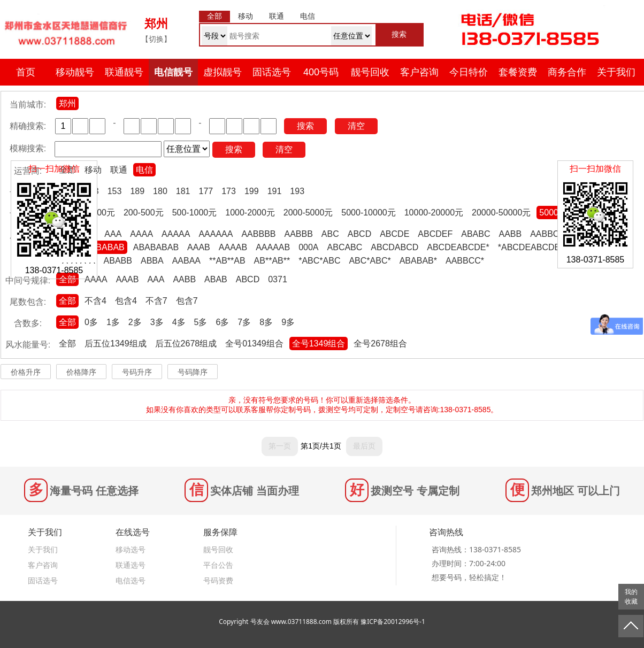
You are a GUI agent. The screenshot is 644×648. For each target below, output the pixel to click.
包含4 (126, 301)
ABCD (359, 234)
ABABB (118, 261)
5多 (201, 322)
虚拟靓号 (223, 72)
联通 (119, 170)
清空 (356, 126)
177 (206, 191)
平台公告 (218, 565)
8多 (266, 322)
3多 (157, 322)
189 (137, 191)
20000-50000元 (501, 213)
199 (252, 191)
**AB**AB (227, 261)
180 (160, 191)
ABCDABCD (394, 247)
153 (115, 191)
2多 (135, 322)
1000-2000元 (250, 213)
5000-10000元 (368, 213)
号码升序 (137, 372)
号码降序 (193, 372)
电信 (144, 170)
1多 (113, 322)
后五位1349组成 (116, 344)
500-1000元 (195, 213)
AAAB (199, 247)
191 (275, 191)
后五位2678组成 (186, 344)
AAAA (141, 234)
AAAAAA (216, 234)
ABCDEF (435, 234)
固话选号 (272, 72)
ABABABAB (156, 247)
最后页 (364, 446)
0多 (91, 322)
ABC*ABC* (370, 261)
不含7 (156, 301)
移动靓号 (75, 72)
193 (297, 191)
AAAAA (176, 234)
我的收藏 (631, 597)
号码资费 (218, 580)
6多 (222, 322)
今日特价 (469, 72)
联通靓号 (124, 72)
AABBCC (548, 234)
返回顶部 (631, 626)
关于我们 (616, 72)
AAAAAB (273, 247)
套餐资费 (518, 72)
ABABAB (108, 247)
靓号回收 (370, 72)
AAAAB (233, 247)
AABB (510, 234)
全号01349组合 (254, 344)
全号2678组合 (380, 344)
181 (183, 191)
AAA (113, 234)
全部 (67, 279)
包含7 (187, 301)
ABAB (216, 279)
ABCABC (345, 247)
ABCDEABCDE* (458, 247)
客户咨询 (419, 72)
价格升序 (26, 372)
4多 (179, 322)
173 (229, 191)
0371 (278, 279)
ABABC (476, 234)
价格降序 (81, 372)
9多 (288, 322)
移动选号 (131, 549)
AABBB (298, 234)
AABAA (186, 261)
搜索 (305, 126)
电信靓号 (173, 72)
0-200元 (100, 213)
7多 (244, 322)
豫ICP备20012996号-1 (393, 622)
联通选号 (131, 565)
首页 (26, 72)
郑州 (67, 103)
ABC (330, 234)
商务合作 (567, 72)
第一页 (280, 446)
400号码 (321, 72)
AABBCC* (465, 261)
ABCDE (394, 234)
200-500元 (144, 213)
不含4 (95, 301)
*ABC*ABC (319, 261)
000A (308, 247)
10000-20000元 (434, 213)
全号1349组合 (319, 344)
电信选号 (131, 580)
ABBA (152, 261)
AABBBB (258, 234)
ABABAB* (418, 261)
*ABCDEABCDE (529, 247)
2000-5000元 (308, 213)
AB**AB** (272, 261)
